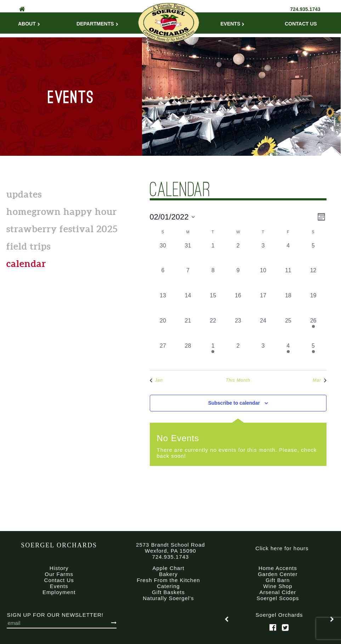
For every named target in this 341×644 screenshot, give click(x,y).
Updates (24, 194)
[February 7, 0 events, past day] (188, 279)
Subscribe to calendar (234, 403)
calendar (26, 264)
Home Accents (278, 568)
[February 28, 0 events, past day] (188, 354)
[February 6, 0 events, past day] (163, 279)
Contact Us (301, 24)
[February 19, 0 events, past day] (313, 304)
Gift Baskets (168, 592)
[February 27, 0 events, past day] (163, 354)
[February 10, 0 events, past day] (263, 279)
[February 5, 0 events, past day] (313, 254)
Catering (168, 586)
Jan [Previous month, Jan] (156, 380)
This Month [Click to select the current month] (238, 380)
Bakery (168, 574)
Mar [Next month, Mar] (320, 380)
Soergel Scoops (278, 598)
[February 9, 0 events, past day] (238, 279)
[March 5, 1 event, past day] (313, 354)
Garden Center (278, 574)
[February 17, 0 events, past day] (263, 304)
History (59, 568)
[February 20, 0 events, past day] (163, 329)
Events (232, 24)
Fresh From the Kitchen (168, 580)
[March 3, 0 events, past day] (263, 354)
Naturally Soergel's (168, 598)
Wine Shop (278, 586)
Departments (97, 24)
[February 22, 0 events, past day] (213, 329)
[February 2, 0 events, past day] (238, 254)
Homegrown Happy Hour (62, 212)
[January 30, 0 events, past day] (163, 254)
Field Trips (29, 246)
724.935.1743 (305, 9)
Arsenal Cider (278, 592)
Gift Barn (278, 580)
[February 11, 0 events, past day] (288, 279)
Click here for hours (282, 548)
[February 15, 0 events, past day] (213, 304)
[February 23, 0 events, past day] (238, 329)
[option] (279, 619)
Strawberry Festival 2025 (62, 229)
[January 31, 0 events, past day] (188, 254)
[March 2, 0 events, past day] (238, 354)
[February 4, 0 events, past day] (288, 254)
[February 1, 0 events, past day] (213, 254)
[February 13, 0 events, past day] (163, 304)
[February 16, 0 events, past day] (238, 304)
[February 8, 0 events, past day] (213, 279)
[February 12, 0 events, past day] (313, 279)
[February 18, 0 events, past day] (288, 304)
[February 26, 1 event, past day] (313, 329)
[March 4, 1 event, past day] (288, 354)
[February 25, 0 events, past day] (288, 329)
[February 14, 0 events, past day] (188, 304)
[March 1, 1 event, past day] (213, 354)
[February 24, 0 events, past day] (263, 329)
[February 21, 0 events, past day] (188, 329)
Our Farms (59, 574)
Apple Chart (168, 568)
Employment (59, 592)
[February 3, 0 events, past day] (263, 254)
